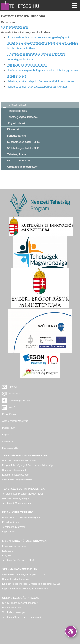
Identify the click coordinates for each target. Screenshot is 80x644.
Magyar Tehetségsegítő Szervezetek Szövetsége (28, 465)
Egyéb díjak (8, 532)
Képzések (7, 551)
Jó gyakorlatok (16, 123)
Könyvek (7, 555)
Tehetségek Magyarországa (17, 503)
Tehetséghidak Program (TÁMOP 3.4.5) (23, 494)
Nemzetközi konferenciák (15, 579)
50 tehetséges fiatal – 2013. (24, 142)
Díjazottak (13, 130)
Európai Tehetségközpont (16, 475)
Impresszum (9, 428)
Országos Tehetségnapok (23, 167)
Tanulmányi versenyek (14, 612)
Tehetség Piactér (17, 154)
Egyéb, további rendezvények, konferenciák (25, 589)
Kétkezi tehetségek (19, 161)
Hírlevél (13, 387)
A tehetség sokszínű (19, 400)
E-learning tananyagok (14, 546)
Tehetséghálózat (17, 105)
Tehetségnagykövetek (14, 527)
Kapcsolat (7, 435)
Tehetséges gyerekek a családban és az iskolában (38, 87)
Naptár (12, 407)
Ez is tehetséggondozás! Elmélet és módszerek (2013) (31, 584)
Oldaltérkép (8, 441)
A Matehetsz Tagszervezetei (17, 479)
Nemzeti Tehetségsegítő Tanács (19, 461)
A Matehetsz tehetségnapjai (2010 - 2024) (24, 574)
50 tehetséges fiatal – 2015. (24, 148)
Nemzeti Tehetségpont (14, 470)
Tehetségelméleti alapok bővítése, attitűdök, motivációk (41, 81)
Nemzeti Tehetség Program (17, 498)
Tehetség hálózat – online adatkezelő (22, 617)
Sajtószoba (14, 394)
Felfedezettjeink (17, 136)
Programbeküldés (12, 608)
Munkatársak (9, 414)
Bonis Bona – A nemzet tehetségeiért (22, 517)
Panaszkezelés (10, 448)
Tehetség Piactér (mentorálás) (18, 560)
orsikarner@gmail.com (15, 27)
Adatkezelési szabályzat (15, 421)
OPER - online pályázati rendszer (20, 603)
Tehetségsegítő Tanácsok (23, 117)
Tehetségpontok (17, 111)
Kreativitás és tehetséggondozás (27, 65)
